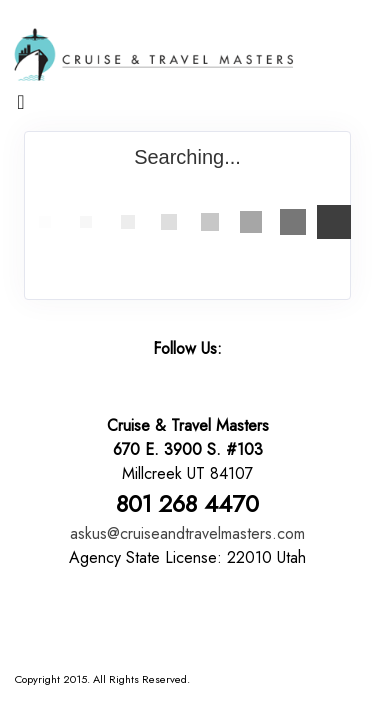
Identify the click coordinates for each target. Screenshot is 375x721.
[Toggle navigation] (21, 107)
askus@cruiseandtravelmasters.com (187, 533)
